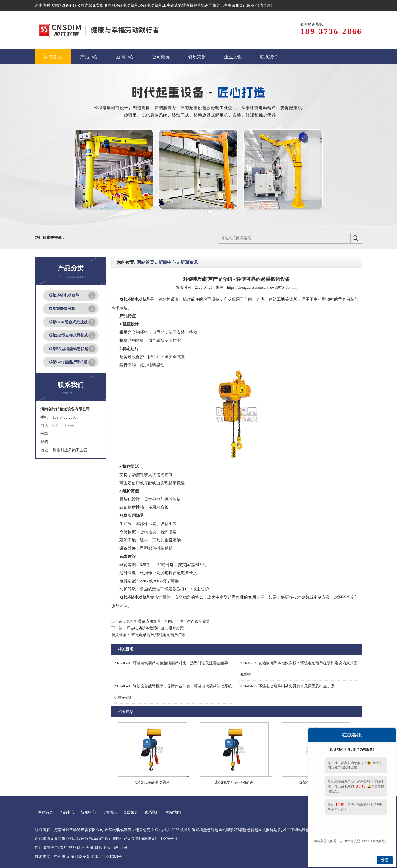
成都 (72, 848)
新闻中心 (167, 262)
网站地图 (173, 812)
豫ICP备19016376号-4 (159, 839)
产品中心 (67, 812)
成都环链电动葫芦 (64, 295)
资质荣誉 (131, 812)
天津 (89, 848)
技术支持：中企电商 (52, 857)
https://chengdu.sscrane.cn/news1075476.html (262, 287)
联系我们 (152, 812)
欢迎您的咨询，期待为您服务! (352, 750)
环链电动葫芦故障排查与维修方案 (155, 628)
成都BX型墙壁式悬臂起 (68, 349)
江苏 (124, 848)
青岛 (64, 848)
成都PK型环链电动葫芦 (234, 782)
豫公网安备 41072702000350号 (97, 857)
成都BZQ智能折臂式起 (68, 362)
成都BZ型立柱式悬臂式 (68, 335)
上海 (107, 848)
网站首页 (145, 262)
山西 (115, 848)
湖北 (98, 848)
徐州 (81, 848)
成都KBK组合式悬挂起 (68, 322)
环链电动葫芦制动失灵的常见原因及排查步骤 (287, 686)
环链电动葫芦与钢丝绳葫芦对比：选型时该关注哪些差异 (171, 663)
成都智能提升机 (62, 309)
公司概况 (109, 812)
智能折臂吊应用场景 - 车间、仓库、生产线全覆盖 (168, 621)
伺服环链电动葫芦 (123, 5)
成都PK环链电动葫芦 (152, 782)
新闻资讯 (189, 262)
